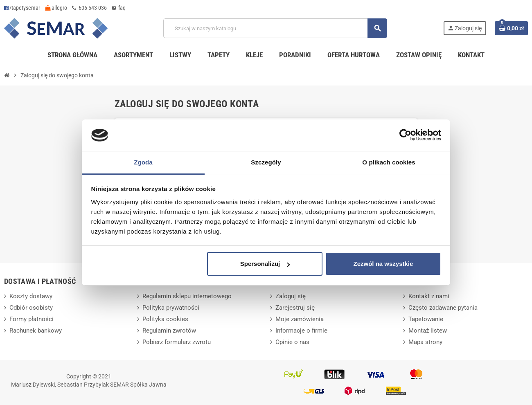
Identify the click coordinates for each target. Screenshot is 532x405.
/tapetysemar (22, 8)
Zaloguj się (291, 296)
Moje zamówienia (300, 319)
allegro (56, 8)
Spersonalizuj (265, 264)
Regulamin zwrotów (169, 331)
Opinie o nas (292, 342)
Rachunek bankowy (36, 331)
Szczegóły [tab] (266, 162)
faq (119, 8)
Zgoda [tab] (143, 162)
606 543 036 (89, 8)
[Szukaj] (275, 28)
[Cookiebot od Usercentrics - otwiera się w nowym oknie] (405, 135)
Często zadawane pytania (443, 308)
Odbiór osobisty (31, 308)
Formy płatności (32, 319)
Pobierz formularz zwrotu (177, 342)
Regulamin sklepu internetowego (187, 296)
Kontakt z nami (429, 296)
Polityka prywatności (171, 308)
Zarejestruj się (295, 308)
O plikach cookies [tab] (389, 162)
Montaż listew (428, 331)
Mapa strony (425, 342)
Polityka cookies (165, 319)
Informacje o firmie (301, 331)
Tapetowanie (426, 319)
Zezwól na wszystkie (383, 264)
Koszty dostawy (31, 296)
